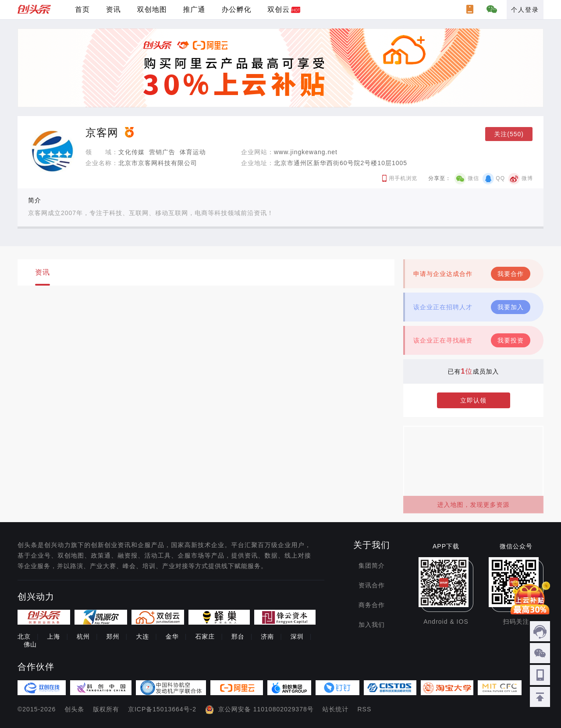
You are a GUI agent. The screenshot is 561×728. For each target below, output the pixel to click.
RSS (365, 709)
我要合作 (511, 274)
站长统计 (336, 709)
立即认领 (473, 400)
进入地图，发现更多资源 (474, 505)
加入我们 (372, 625)
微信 (473, 178)
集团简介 (372, 565)
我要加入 (511, 307)
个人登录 (525, 10)
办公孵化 (236, 9)
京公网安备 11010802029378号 (266, 709)
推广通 (194, 9)
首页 (82, 9)
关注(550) (509, 134)
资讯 (114, 9)
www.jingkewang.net (306, 152)
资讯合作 (372, 585)
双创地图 (152, 9)
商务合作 (372, 605)
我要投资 (511, 340)
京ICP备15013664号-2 (162, 709)
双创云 (279, 9)
